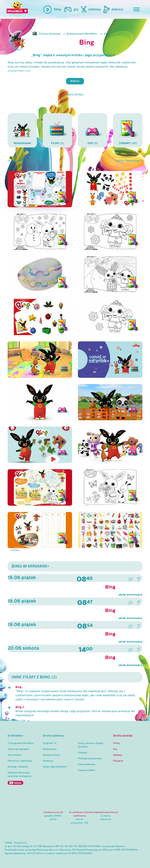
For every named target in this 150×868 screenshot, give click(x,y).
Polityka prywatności (90, 759)
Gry (115, 749)
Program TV (50, 743)
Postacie (118, 761)
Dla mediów (15, 755)
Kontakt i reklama (18, 767)
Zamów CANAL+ (87, 770)
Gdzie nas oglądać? (19, 749)
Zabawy (118, 755)
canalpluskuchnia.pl (107, 812)
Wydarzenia (50, 749)
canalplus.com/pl (53, 812)
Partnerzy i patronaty (20, 761)
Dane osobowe (87, 764)
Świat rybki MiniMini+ (55, 767)
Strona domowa (50, 34)
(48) (128, 130)
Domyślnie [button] (133, 161)
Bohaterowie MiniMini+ (82, 34)
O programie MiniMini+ (21, 743)
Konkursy (48, 761)
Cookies (83, 753)
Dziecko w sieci (51, 755)
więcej (75, 81)
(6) (57, 130)
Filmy (116, 743)
